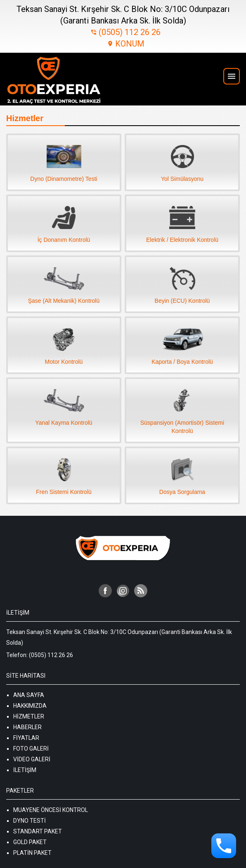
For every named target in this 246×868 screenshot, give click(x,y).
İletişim (25, 770)
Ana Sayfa (29, 695)
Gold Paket (30, 842)
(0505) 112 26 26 (125, 32)
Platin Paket (32, 853)
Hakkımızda (30, 706)
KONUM (126, 44)
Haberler (27, 727)
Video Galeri (32, 759)
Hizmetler (29, 716)
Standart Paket (38, 831)
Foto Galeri (31, 749)
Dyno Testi (30, 821)
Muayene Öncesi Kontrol (51, 810)
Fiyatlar (26, 738)
